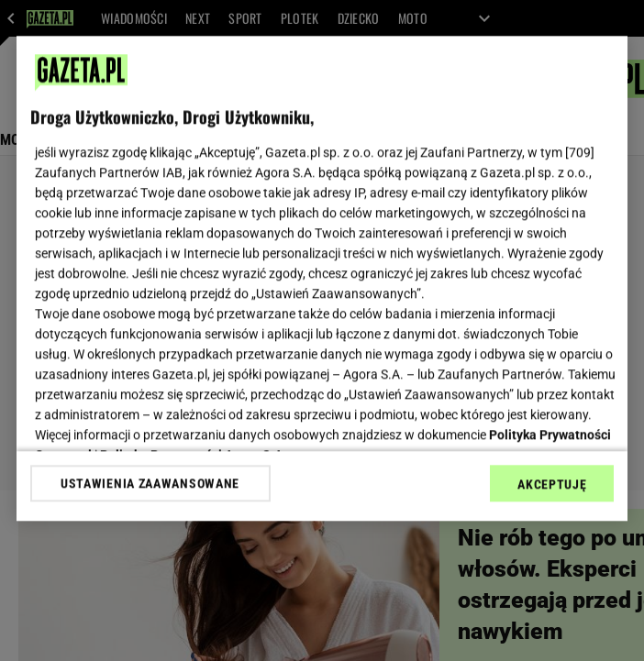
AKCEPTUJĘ (552, 484)
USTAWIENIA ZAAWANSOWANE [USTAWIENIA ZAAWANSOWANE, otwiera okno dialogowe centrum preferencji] (150, 483)
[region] (322, 278)
